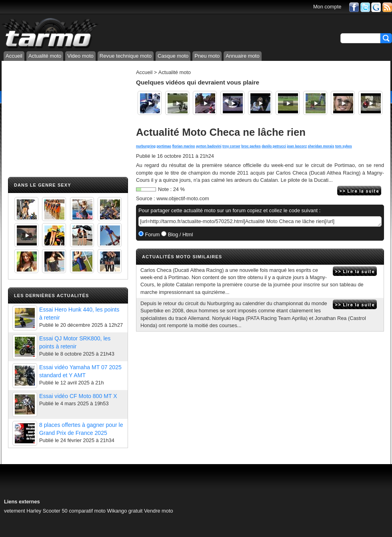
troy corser (231, 146)
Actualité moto (45, 56)
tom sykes (344, 146)
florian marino (183, 146)
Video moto (80, 56)
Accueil (14, 56)
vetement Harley (23, 511)
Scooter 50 (55, 511)
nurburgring (146, 146)
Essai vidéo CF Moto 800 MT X (78, 396)
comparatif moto (87, 511)
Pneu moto (207, 56)
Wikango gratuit (125, 511)
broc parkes (251, 146)
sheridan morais (321, 146)
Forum (152, 234)
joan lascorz (297, 146)
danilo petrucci (274, 146)
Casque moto (173, 56)
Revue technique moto (126, 56)
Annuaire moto (243, 56)
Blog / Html (180, 234)
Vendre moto (159, 511)
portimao (164, 146)
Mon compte (327, 7)
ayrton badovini (209, 146)
